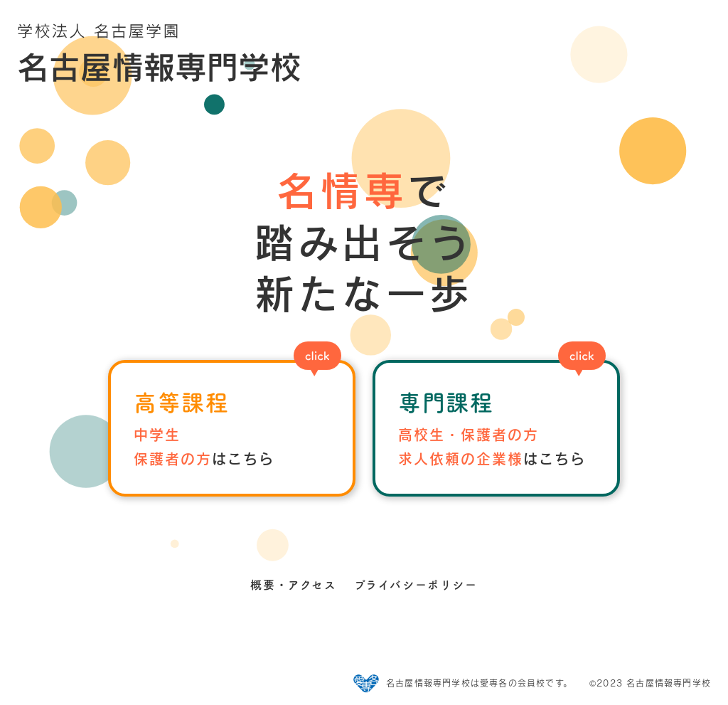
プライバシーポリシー (416, 585)
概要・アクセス (293, 585)
